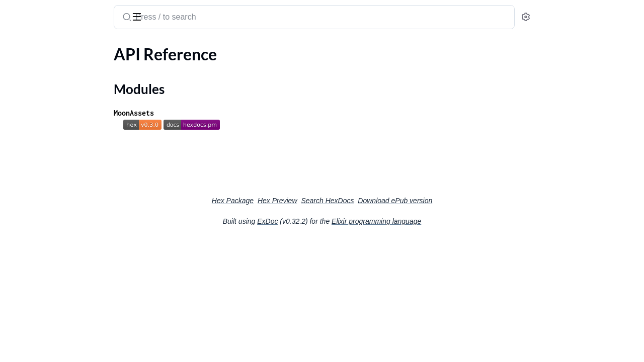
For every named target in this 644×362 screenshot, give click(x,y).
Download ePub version (470, 201)
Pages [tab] (18, 47)
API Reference (32, 67)
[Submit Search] (202, 18)
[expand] (141, 67)
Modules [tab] (57, 47)
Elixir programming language (452, 221)
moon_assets (36, 12)
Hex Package (308, 201)
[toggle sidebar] (138, 16)
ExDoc (343, 221)
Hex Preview (353, 201)
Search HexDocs (403, 201)
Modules (32, 85)
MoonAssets (209, 113)
